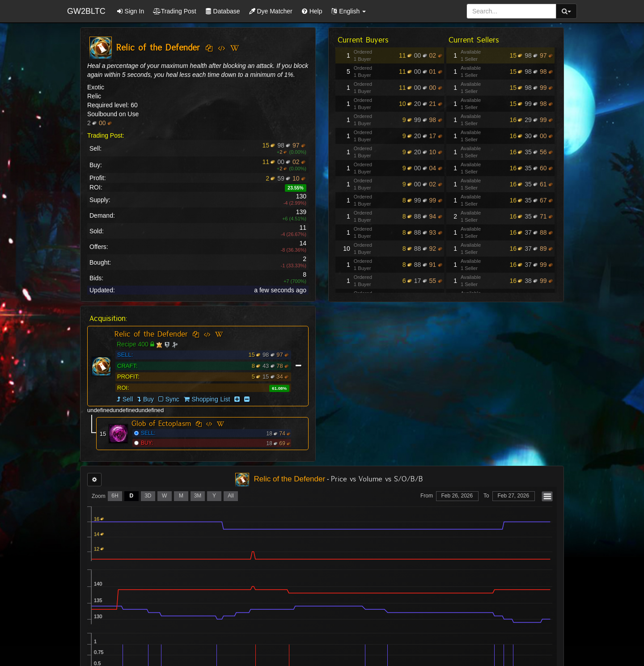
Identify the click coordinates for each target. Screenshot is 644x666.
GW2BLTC (86, 11)
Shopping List (211, 399)
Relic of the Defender (151, 334)
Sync (169, 399)
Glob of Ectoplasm (161, 424)
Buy (148, 399)
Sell (128, 399)
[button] (348, 11)
